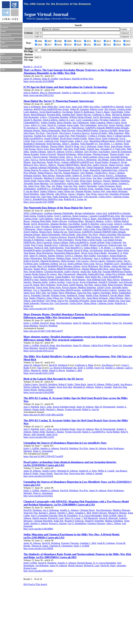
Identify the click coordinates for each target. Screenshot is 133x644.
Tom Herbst (104, 144)
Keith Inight (80, 149)
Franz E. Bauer (103, 112)
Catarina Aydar (124, 109)
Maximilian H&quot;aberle (102, 141)
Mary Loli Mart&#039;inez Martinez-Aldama (59, 266)
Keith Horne (110, 250)
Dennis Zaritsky (46, 390)
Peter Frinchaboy (79, 136)
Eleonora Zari (76, 197)
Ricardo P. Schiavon (74, 521)
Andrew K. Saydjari (81, 175)
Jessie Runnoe (79, 279)
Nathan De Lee (63, 128)
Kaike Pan (80, 168)
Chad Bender (117, 112)
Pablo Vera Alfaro (92, 107)
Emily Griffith (81, 245)
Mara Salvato (48, 175)
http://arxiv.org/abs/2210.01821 (38, 496)
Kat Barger (68, 112)
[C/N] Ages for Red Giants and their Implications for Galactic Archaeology (66, 87)
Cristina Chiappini (110, 227)
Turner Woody (30, 390)
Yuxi (39, 368)
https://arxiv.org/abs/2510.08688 (39, 81)
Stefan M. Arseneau (79, 109)
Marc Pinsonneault (67, 274)
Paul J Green (37, 141)
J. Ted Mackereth (90, 518)
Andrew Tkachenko (88, 186)
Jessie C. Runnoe (117, 173)
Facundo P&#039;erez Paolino (117, 272)
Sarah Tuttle (117, 189)
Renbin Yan (114, 301)
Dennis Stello (39, 409)
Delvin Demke (68, 234)
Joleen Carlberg (50, 120)
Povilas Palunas (67, 168)
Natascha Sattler (63, 175)
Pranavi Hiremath (65, 250)
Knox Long (104, 157)
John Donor (29, 133)
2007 (48, 41)
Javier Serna (86, 178)
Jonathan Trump (102, 189)
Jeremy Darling (116, 125)
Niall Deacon (78, 128)
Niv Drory (40, 133)
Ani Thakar (57, 186)
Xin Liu (78, 157)
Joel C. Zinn (46, 407)
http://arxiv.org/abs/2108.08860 (38, 529)
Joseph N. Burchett (32, 120)
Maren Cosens (113, 122)
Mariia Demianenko (51, 130)
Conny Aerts (65, 107)
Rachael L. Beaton (55, 409)
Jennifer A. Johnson (71, 93)
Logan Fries (64, 136)
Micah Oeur (86, 165)
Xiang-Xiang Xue (32, 197)
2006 (38, 41)
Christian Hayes (87, 510)
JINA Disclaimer (6, 62)
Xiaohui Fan (40, 136)
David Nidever (36, 272)
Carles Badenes (31, 112)
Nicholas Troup (86, 189)
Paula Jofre (121, 149)
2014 (117, 41)
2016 (38, 45)
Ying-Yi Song (72, 181)
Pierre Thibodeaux (67, 293)
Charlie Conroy (31, 384)
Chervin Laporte (40, 157)
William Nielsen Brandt (80, 117)
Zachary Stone (104, 287)
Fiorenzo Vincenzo (96, 523)
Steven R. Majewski (108, 518)
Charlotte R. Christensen (61, 546)
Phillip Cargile (112, 384)
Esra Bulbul (74, 224)
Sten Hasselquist (64, 323)
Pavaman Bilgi (54, 115)
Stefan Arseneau (80, 216)
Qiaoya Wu (103, 194)
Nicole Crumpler (74, 229)
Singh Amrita (30, 216)
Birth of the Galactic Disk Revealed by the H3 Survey (54, 379)
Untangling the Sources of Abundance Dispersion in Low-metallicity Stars (65, 443)
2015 (127, 41)
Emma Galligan (61, 242)
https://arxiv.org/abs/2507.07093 (39, 309)
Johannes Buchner (120, 117)
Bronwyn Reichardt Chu (65, 368)
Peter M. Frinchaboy (68, 515)
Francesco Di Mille (108, 130)
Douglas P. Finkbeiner (34, 240)
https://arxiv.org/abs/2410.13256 (39, 373)
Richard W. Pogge (80, 170)
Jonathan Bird (68, 115)
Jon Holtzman (96, 250)
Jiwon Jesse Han (64, 387)
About (3, 43)
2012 (97, 41)
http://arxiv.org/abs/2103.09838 (38, 548)
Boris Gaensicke (44, 242)
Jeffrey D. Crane (38, 125)
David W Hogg (72, 146)
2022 (97, 45)
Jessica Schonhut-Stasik (64, 407)
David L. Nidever (48, 165)
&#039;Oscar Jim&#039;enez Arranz (51, 109)
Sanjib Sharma (76, 285)
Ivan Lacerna (82, 261)
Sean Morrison (39, 162)
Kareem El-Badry (99, 133)
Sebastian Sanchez (32, 175)
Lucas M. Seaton (31, 285)
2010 (78, 41)
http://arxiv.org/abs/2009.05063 (38, 571)
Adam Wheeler (47, 194)
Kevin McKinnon (90, 266)
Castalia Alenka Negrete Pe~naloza (40, 274)
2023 (107, 45)
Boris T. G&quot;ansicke (119, 136)
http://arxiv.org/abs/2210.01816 (38, 476)
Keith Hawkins (54, 144)
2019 (68, 45)
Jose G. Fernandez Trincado (37, 295)
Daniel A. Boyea (57, 370)
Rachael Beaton (85, 563)
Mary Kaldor (90, 256)
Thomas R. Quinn (40, 546)
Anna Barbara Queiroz (43, 277)
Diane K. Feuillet (50, 79)
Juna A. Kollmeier (32, 107)
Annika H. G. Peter (88, 471)
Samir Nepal (115, 269)
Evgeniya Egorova (81, 133)
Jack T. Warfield (31, 407)
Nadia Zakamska (60, 197)
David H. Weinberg (48, 326)
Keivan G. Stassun (102, 181)
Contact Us (5, 47)
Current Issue (6, 24)
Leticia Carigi (106, 224)
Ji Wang (68, 298)
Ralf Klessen (49, 258)
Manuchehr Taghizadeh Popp (103, 170)
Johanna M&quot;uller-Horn (95, 269)
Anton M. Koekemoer (121, 152)
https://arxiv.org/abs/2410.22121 (39, 351)
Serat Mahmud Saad (96, 279)
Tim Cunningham (88, 125)
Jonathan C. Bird (74, 370)
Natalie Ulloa (92, 295)
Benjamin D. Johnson (83, 387)
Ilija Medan (103, 160)
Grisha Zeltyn (105, 197)
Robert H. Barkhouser (84, 112)
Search (3, 31)
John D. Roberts (31, 93)
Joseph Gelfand (51, 138)
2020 (78, 45)
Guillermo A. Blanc (102, 115)
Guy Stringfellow (58, 183)
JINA (3, 54)
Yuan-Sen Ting (70, 186)
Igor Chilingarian (81, 122)
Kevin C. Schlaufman (116, 175)
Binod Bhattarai (38, 115)
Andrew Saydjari (57, 282)
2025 (127, 45)
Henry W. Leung (73, 518)
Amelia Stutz (73, 183)
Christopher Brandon (58, 117)
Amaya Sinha (44, 181)
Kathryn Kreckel (48, 154)
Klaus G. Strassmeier (43, 451)
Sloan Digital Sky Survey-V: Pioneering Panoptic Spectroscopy (59, 101)
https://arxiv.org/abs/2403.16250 (39, 437)
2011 (88, 41)
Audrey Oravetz (100, 165)
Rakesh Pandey (112, 168)
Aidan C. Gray (82, 141)
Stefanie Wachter (84, 191)
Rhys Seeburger (48, 285)
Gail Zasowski (91, 197)
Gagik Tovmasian (106, 186)
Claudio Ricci (101, 173)
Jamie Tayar (34, 186)
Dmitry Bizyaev (84, 115)
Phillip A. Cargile (106, 471)
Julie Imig (68, 149)
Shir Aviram (110, 109)
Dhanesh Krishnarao (67, 154)
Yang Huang (117, 146)
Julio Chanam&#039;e (73, 227)
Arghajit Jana (93, 149)
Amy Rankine (87, 173)
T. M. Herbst (104, 248)
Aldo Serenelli (38, 434)
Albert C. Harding (70, 144)
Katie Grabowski (110, 138)
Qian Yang (46, 197)
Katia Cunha (73, 125)
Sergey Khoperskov (33, 258)
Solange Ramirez (71, 173)
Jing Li (70, 157)
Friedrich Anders (45, 216)
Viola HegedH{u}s (89, 144)
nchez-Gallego (110, 183)
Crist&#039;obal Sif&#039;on (117, 178)
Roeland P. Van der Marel (112, 295)
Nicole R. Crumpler (57, 125)
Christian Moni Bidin (41, 221)
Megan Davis (46, 232)
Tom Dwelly (52, 133)
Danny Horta (104, 146)
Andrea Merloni (117, 160)
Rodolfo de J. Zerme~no (75, 199)
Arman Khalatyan (118, 256)
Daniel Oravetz (116, 165)
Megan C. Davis (47, 128)
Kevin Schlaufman (89, 282)
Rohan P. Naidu (66, 384)
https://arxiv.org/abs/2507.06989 (39, 202)
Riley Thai (46, 186)
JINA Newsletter (6, 58)
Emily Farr (52, 136)
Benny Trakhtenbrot (121, 293)
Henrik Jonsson (40, 518)
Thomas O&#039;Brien (68, 165)
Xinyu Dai (103, 125)
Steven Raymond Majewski (52, 160)
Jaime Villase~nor (66, 191)
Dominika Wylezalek (119, 194)
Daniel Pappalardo (95, 168)
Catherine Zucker (121, 197)
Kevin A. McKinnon (87, 160)
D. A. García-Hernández (105, 563)
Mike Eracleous (93, 237)
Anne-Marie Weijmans (117, 191)
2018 (58, 45)
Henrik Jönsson (75, 566)
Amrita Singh (30, 181)
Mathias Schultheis (114, 521)
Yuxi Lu (34, 160)
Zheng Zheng (90, 303)
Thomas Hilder (57, 146)
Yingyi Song (42, 287)
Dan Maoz (71, 160)
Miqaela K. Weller (39, 370)
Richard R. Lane (56, 518)
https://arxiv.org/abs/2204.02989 (39, 392)
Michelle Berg (119, 219)
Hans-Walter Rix (50, 107)
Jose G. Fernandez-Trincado (44, 515)
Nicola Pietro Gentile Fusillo (73, 138)
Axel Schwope (72, 178)
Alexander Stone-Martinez (36, 183)
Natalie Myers (54, 162)
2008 (58, 41)
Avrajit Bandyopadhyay (50, 112)
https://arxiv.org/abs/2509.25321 (39, 95)
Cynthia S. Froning (97, 136)
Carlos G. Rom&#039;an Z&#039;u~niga (43, 199)
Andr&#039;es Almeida (112, 107)
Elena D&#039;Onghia (87, 130)
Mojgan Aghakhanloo (85, 213)
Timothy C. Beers (66, 513)
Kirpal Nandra (102, 162)
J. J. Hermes (117, 144)
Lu (51, 368)
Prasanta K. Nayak (118, 162)
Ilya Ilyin (84, 448)
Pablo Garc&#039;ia (33, 138)
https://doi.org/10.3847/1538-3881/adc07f (43, 331)
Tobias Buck (80, 384)
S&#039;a (98, 183)
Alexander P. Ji (107, 149)
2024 (117, 45)
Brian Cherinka (64, 122)
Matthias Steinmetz (121, 181)
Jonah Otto (85, 272)
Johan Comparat (98, 122)
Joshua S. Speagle (103, 387)
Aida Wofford (38, 301)
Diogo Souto (86, 181)
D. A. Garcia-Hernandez (90, 515)
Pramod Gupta (67, 141)
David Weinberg (31, 194)
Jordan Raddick (63, 277)
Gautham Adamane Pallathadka (44, 168)
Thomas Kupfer (117, 154)
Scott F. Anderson (63, 216)
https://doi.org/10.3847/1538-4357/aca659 (43, 456)
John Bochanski (31, 117)
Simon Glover (95, 138)
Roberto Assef (97, 109)
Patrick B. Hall (123, 141)
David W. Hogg (48, 323)
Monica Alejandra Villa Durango (115, 234)
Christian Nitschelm (54, 272)
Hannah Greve (51, 245)
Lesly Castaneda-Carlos (87, 120)
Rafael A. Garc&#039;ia (94, 432)
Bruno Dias (124, 130)
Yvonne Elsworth (73, 409)
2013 (107, 41)
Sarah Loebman (90, 157)
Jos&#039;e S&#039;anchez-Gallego (99, 290)
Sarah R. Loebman (106, 543)
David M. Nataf (108, 566)
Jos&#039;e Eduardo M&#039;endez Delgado (107, 128)
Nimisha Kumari (101, 154)
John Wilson (61, 194)
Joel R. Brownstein (102, 117)
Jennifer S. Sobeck (39, 523)
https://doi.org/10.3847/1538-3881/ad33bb (43, 415)
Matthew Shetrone (121, 510)
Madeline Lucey (112, 264)
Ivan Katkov (104, 152)
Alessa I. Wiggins (76, 194)
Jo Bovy (43, 117)
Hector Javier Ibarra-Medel (49, 149)
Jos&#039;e (86, 183)
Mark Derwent (68, 130)
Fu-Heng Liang (31, 264)
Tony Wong (91, 194)
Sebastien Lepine (57, 157)
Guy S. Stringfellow (42, 290)
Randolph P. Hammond (34, 144)
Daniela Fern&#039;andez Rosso (55, 279)
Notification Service (7, 39)
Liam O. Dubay (89, 93)
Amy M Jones (91, 152)
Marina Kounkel (31, 154)
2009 (68, 41)
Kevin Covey (59, 229)
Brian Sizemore (115, 285)
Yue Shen (97, 178)
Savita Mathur (113, 432)
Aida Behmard (104, 219)
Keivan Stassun (69, 287)
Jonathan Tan (124, 290)
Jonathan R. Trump (76, 295)
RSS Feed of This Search (35, 584)
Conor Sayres (99, 175)
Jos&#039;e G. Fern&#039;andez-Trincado (57, 189)
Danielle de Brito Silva (83, 79)
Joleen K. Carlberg (123, 224)
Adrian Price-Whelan (115, 274)
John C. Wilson (114, 523)
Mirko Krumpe (84, 154)
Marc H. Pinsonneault (50, 93)
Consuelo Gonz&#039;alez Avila (104, 216)
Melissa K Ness (31, 165)
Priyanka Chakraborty (110, 120)
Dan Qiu (58, 173)
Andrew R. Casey (67, 120)
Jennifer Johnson (38, 152)
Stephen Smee (58, 181)
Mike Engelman (116, 133)
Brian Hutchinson (45, 253)
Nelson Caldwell (31, 387)
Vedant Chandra (48, 122)
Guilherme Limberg (48, 264)
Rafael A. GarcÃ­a (91, 409)
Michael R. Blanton (121, 115)
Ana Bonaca (65, 79)
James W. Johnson (32, 79)
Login (3, 70)
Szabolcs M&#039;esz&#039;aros (78, 162)
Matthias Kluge (64, 258)
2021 (88, 45)
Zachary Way (99, 191)
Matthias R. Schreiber (54, 178)
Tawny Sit (117, 323)
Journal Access (6, 35)
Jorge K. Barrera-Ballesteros (68, 219)
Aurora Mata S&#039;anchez (67, 290)
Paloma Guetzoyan (98, 245)
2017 (48, 45)
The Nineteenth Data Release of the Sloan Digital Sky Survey (58, 208)
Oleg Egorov (65, 133)
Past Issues (4, 27)
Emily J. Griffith (31, 323)
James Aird (77, 107)
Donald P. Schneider (33, 178)
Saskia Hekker (91, 248)
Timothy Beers (43, 19)
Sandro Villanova (48, 191)
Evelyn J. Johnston (74, 152)
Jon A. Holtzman (88, 146)
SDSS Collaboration (33, 213)
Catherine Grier (51, 141)
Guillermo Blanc (76, 221)
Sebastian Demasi (32, 130)
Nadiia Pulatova (45, 173)
